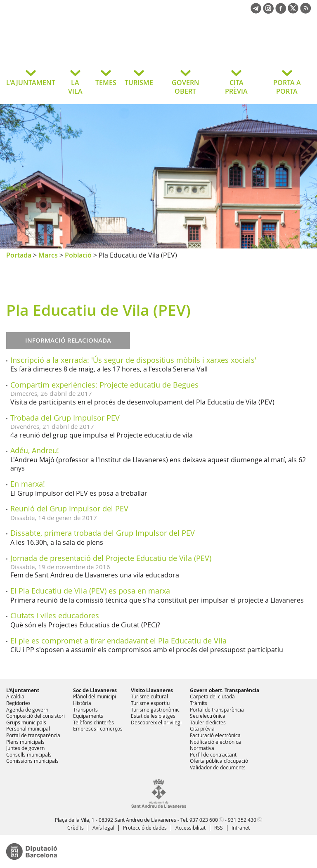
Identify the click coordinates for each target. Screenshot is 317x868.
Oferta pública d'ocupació (219, 761)
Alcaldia (15, 696)
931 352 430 (242, 820)
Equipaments (88, 716)
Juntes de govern (25, 748)
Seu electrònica (208, 716)
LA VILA (75, 87)
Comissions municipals (32, 761)
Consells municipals (29, 754)
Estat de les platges (153, 716)
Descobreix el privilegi (156, 722)
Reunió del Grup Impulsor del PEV (69, 509)
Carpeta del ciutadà (212, 696)
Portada (19, 255)
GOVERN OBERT (186, 87)
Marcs (48, 255)
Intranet (241, 828)
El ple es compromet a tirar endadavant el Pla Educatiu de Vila (118, 641)
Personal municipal (28, 728)
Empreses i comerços (98, 728)
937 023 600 (204, 820)
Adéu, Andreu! (35, 450)
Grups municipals (26, 722)
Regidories (18, 703)
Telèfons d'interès (93, 722)
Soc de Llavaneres (95, 690)
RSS (219, 828)
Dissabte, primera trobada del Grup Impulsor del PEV (103, 533)
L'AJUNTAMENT (31, 83)
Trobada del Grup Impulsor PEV (65, 418)
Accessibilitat (190, 828)
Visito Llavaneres (152, 690)
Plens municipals (25, 742)
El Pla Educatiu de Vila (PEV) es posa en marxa (90, 591)
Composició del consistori (35, 716)
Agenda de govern (27, 710)
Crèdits (76, 828)
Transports (85, 710)
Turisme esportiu (150, 703)
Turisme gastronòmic (155, 710)
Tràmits (199, 703)
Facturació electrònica (215, 735)
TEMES (106, 83)
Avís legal (103, 828)
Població (78, 255)
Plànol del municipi (95, 696)
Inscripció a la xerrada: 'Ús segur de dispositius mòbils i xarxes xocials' (133, 360)
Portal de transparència (33, 735)
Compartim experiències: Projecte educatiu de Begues (104, 385)
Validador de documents (218, 767)
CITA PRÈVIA (236, 87)
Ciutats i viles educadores (55, 615)
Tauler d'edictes (208, 722)
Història (82, 703)
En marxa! (28, 484)
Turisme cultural (149, 696)
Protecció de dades (145, 828)
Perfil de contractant (213, 754)
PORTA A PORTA (287, 87)
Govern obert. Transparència (225, 690)
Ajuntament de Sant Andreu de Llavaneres (72, 47)
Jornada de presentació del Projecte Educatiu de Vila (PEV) (111, 558)
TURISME (139, 83)
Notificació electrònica (215, 742)
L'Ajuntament (23, 690)
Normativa (202, 748)
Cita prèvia (202, 728)
